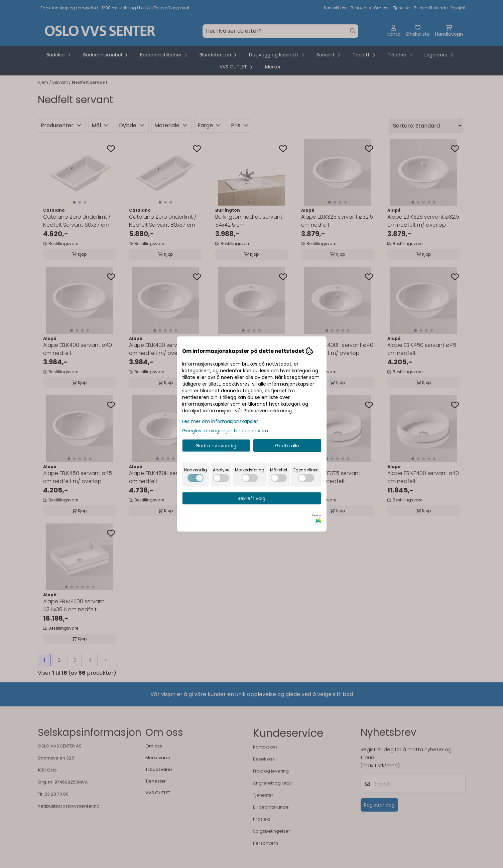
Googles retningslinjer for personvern (225, 431)
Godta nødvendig (216, 446)
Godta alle (287, 446)
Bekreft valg (251, 498)
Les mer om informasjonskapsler (220, 421)
